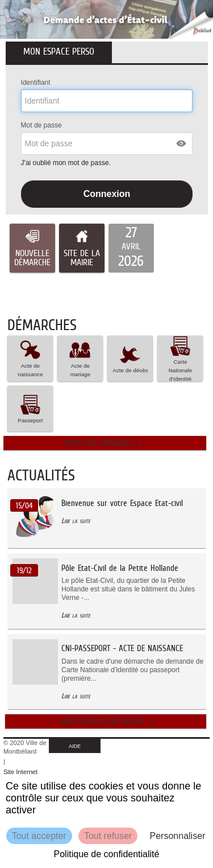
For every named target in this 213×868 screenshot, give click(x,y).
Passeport (30, 408)
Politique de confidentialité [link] (107, 854)
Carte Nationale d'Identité (180, 359)
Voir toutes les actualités (102, 721)
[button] (182, 143)
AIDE (75, 746)
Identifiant (36, 83)
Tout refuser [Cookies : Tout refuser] (108, 836)
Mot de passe (41, 125)
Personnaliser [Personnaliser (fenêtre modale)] (178, 836)
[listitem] (131, 248)
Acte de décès (130, 358)
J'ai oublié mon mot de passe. (67, 163)
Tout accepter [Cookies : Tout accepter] (39, 836)
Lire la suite (76, 521)
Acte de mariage (80, 358)
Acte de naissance (30, 358)
